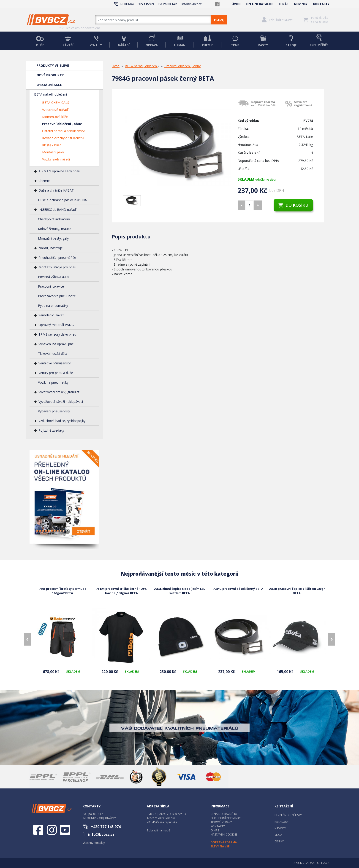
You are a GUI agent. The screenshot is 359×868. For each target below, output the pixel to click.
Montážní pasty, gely (53, 238)
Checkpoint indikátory (54, 219)
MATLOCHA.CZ (320, 863)
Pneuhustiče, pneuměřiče (57, 258)
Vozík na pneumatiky (53, 382)
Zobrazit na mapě (158, 830)
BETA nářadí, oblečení (50, 94)
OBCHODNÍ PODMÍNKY (226, 818)
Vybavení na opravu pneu (57, 344)
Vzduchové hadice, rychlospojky (62, 421)
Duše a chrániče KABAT (56, 190)
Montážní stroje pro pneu (57, 267)
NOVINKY (301, 4)
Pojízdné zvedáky (51, 430)
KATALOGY (282, 822)
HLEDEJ (219, 20)
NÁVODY (280, 828)
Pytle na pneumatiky (53, 306)
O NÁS (284, 4)
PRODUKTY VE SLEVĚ (53, 65)
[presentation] (27, 639)
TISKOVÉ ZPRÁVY (221, 822)
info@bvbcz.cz (192, 4)
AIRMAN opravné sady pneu (59, 171)
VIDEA (278, 835)
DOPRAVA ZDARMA (224, 842)
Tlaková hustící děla (53, 354)
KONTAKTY (321, 4)
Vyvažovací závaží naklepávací (61, 402)
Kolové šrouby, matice (55, 229)
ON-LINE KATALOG (260, 4)
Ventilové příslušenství (55, 363)
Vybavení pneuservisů (54, 411)
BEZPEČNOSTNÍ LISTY (288, 815)
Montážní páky (53, 152)
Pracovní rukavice (51, 286)
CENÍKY (279, 841)
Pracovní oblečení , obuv (62, 124)
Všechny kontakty (94, 843)
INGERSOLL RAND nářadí (57, 210)
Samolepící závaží (52, 315)
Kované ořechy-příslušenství (63, 138)
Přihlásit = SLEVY (281, 20)
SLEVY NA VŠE (220, 846)
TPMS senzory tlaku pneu (57, 334)
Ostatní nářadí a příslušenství (64, 131)
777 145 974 (146, 4)
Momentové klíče (55, 117)
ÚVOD (236, 4)
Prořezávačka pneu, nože (57, 296)
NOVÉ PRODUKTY (50, 75)
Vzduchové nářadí (55, 110)
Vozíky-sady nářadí (56, 159)
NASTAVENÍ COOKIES (224, 835)
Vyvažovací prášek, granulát (59, 392)
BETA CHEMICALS (56, 103)
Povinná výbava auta (53, 277)
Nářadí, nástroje (51, 248)
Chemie (44, 181)
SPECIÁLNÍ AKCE (49, 85)
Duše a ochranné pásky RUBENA (62, 200)
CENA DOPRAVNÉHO (224, 814)
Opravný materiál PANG (56, 325)
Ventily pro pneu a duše (56, 373)
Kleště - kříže (52, 145)
